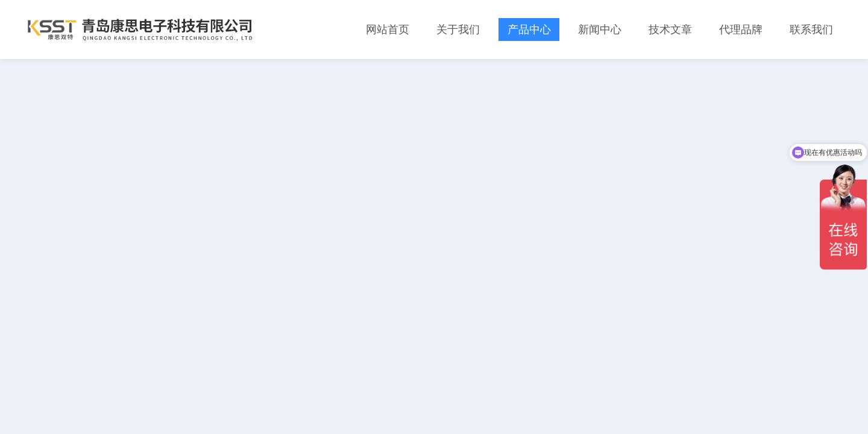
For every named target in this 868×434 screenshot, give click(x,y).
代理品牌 (741, 30)
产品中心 (529, 30)
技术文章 (670, 30)
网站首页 (388, 30)
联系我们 (811, 30)
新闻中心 (600, 30)
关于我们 (458, 30)
